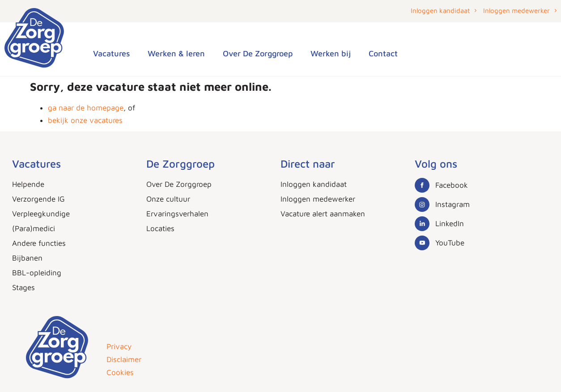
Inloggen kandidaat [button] (440, 11)
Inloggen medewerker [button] (516, 11)
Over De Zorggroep (258, 53)
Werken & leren (176, 53)
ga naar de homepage (86, 108)
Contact (383, 53)
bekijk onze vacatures (85, 120)
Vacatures (111, 53)
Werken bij (331, 53)
